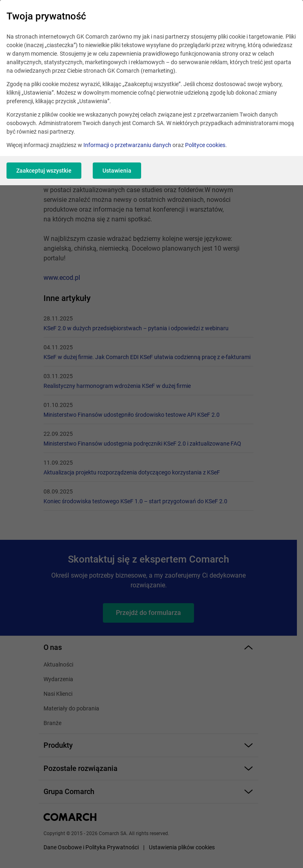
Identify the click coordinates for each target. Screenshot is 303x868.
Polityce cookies (205, 145)
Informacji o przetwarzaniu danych (127, 145)
